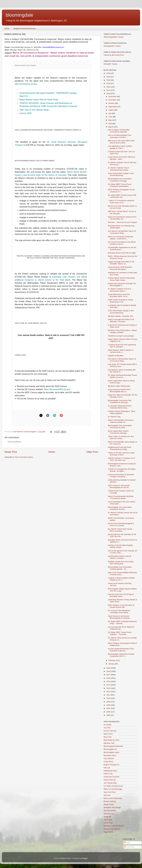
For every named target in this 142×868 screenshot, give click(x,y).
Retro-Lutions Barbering (113, 798)
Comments (129, 847)
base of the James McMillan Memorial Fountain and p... (122, 574)
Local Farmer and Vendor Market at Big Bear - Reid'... (122, 158)
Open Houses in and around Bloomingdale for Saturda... (119, 617)
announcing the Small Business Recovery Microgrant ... (120, 268)
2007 (108, 708)
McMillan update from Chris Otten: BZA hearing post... (121, 563)
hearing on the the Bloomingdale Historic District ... (120, 546)
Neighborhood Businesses (25, 28)
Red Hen (107, 795)
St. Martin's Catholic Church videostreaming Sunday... (119, 169)
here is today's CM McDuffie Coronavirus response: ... (119, 131)
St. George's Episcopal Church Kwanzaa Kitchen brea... (120, 407)
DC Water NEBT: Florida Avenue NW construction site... (122, 196)
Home (7, 28)
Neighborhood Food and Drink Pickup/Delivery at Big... (120, 448)
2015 (108, 681)
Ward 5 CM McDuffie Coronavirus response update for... (121, 421)
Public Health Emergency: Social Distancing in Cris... (121, 301)
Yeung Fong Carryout (112, 829)
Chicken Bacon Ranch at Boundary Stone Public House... (121, 279)
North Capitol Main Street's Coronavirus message (118, 432)
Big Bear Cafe (109, 743)
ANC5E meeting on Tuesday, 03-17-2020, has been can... (122, 459)
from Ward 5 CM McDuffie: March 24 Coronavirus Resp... (122, 232)
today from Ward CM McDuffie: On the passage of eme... (123, 396)
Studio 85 (107, 817)
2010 (108, 698)
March (111, 127)
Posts (127, 843)
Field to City (108, 774)
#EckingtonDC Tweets (112, 46)
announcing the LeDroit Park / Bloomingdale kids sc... (119, 391)
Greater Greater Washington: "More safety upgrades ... (122, 412)
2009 (108, 702)
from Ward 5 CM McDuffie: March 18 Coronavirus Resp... (122, 360)
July (110, 113)
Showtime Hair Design (112, 807)
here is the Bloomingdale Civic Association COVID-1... (120, 136)
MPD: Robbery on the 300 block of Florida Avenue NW (121, 606)
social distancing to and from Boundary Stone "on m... (119, 295)
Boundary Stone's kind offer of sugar (122, 253)
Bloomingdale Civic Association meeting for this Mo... (120, 508)
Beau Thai (108, 737)
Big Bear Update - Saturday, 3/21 (121, 316)
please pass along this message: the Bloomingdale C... (122, 284)
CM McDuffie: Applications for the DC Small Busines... (122, 249)
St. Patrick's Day (114, 417)
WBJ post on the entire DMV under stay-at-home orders (121, 142)
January (112, 664)
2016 (108, 678)
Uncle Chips (108, 823)
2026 (108, 73)
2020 (108, 94)
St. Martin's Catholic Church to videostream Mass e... (120, 290)
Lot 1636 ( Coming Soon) (113, 786)
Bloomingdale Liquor (111, 752)
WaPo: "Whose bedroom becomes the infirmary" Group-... (123, 257)
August (111, 110)
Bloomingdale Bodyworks (113, 746)
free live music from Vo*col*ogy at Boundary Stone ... (121, 595)
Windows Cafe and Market (114, 826)
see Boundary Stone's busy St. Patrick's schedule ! (120, 557)
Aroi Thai (107, 728)
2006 (108, 712)
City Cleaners (109, 758)
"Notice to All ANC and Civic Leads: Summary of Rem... (121, 454)
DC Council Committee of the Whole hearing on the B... (122, 243)
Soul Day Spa (109, 814)
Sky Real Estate (110, 811)
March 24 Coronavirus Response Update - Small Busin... (121, 238)
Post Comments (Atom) (24, 457)
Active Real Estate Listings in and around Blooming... (121, 174)
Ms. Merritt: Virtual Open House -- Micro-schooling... (121, 530)
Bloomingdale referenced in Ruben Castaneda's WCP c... (121, 655)
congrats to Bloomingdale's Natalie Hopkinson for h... (121, 579)
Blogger (85, 858)
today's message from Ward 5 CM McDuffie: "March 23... (121, 263)
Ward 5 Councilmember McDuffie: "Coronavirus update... (121, 497)
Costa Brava (108, 762)
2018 (108, 671)
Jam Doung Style (110, 783)
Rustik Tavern (109, 804)
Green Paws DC (110, 780)
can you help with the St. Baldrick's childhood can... (121, 628)
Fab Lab (107, 768)
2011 (108, 695)
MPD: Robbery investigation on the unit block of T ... (121, 191)
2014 (108, 685)
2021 (108, 90)
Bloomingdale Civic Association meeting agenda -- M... (120, 568)
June (110, 117)
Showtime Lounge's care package (121, 336)
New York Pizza (110, 792)
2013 (108, 688)
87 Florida (107, 725)
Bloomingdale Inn (110, 749)
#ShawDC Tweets (110, 64)
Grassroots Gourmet (111, 777)
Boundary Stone (110, 755)
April (110, 124)
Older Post (92, 452)
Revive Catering (110, 801)
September (113, 107)
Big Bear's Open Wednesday (119, 386)
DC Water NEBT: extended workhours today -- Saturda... (122, 622)
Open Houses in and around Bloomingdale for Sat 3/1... (119, 486)
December (113, 96)
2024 (108, 80)
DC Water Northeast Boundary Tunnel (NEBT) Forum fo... (122, 376)
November (113, 100)
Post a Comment (14, 442)
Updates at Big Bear (116, 356)
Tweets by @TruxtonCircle (114, 55)
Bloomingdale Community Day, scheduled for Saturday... (120, 401)
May (110, 120)
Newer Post (11, 452)
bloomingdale (19, 15)
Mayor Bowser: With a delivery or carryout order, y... (121, 351)
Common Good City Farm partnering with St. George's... (122, 346)
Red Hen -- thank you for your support (122, 222)
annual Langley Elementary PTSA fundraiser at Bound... (121, 650)
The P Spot (108, 820)
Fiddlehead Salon (110, 771)
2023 (108, 83)
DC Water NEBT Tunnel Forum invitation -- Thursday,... (120, 633)
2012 (108, 692)
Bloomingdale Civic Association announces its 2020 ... (120, 427)
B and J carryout (110, 731)
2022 (108, 87)
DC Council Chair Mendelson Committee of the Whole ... (119, 612)
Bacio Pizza (108, 734)
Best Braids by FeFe (111, 740)
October (112, 103)
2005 (108, 715)
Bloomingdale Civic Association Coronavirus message (120, 180)
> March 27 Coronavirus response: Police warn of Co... (121, 202)
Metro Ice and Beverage (113, 789)
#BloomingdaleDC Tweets (114, 37)
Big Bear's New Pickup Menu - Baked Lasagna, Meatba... (122, 331)
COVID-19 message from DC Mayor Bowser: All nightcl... (122, 470)
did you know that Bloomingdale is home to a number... (121, 524)
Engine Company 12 (111, 765)
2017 (108, 675)
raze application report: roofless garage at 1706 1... (120, 147)
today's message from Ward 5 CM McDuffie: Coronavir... (121, 320)
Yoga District (108, 832)
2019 (108, 668)
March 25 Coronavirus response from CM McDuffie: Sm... (122, 218)
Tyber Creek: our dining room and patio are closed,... (121, 437)
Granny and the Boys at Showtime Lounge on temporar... (121, 476)
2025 (108, 77)
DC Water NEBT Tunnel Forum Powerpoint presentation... (120, 185)
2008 (108, 705)
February (112, 660)
